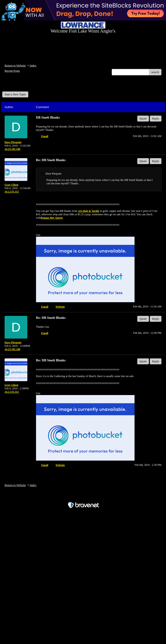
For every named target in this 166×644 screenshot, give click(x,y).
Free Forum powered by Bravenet (83, 497)
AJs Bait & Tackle (89, 211)
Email (45, 136)
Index (33, 65)
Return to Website (15, 65)
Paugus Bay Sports (52, 218)
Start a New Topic (15, 94)
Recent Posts (12, 71)
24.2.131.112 (12, 192)
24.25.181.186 (12, 149)
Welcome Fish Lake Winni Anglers (27, 85)
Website (60, 307)
